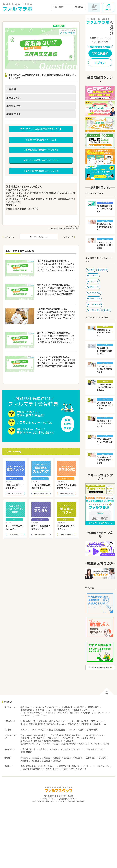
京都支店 (102, 758)
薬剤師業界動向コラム (53, 741)
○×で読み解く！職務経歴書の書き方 (66, 735)
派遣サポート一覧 (28, 749)
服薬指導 (103, 270)
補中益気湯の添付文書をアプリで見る (41, 160)
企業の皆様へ (41, 715)
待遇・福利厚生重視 (57, 730)
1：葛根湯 (11, 89)
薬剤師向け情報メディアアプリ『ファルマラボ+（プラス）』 (85, 744)
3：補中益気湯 (14, 106)
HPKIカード (94, 287)
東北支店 (35, 758)
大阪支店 (24, 761)
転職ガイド (25, 738)
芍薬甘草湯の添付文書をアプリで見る (41, 150)
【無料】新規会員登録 (67, 425)
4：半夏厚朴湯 (14, 114)
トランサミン (95, 310)
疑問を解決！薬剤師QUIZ (31, 741)
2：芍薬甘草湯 (14, 98)
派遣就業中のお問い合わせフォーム (53, 721)
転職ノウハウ (53, 738)
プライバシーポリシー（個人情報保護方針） (53, 710)
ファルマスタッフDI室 (86, 738)
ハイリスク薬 (95, 293)
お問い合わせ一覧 (28, 721)
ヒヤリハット (95, 299)
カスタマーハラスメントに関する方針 (64, 713)
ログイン (100, 63)
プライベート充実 (76, 730)
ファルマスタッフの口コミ (46, 707)
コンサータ (94, 276)
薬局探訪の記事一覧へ (41, 537)
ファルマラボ (39, 738)
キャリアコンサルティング (72, 749)
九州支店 (57, 761)
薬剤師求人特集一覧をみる (100, 667)
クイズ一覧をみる (39, 237)
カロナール (94, 281)
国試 (108, 310)
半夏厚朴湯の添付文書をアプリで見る (41, 171)
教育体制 (42, 749)
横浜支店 (79, 758)
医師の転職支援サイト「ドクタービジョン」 (38, 766)
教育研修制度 (26, 752)
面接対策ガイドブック (94, 735)
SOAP (92, 270)
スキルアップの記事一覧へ (41, 496)
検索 (81, 7)
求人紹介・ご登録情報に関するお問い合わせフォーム (42, 724)
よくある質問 (26, 710)
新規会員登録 (100, 53)
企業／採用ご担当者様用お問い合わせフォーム (87, 724)
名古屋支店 (91, 758)
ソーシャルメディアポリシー (32, 713)
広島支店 (46, 761)
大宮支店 (46, 758)
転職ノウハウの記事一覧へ (15, 496)
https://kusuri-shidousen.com (20, 209)
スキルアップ (68, 738)
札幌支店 (24, 758)
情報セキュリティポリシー (85, 710)
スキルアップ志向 (38, 730)
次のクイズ (68, 237)
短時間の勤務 (92, 730)
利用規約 (87, 713)
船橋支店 (57, 758)
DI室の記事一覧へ (15, 537)
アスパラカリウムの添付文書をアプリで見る (41, 129)
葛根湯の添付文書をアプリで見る (41, 139)
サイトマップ (26, 715)
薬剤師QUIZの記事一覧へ (67, 496)
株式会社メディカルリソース (75, 769)
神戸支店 (35, 761)
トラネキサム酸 (96, 304)
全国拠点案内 (93, 707)
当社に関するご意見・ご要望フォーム (87, 721)
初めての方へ (26, 707)
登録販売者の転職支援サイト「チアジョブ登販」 (40, 769)
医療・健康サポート (94, 749)
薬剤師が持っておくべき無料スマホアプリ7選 (39, 744)
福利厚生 (53, 749)
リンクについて (101, 713)
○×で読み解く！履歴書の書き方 (34, 735)
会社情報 (80, 707)
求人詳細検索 (67, 707)
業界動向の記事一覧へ (67, 537)
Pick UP (24, 730)
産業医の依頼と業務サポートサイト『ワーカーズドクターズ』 (84, 766)
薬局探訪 (70, 741)
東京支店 (68, 758)
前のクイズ (9, 237)
